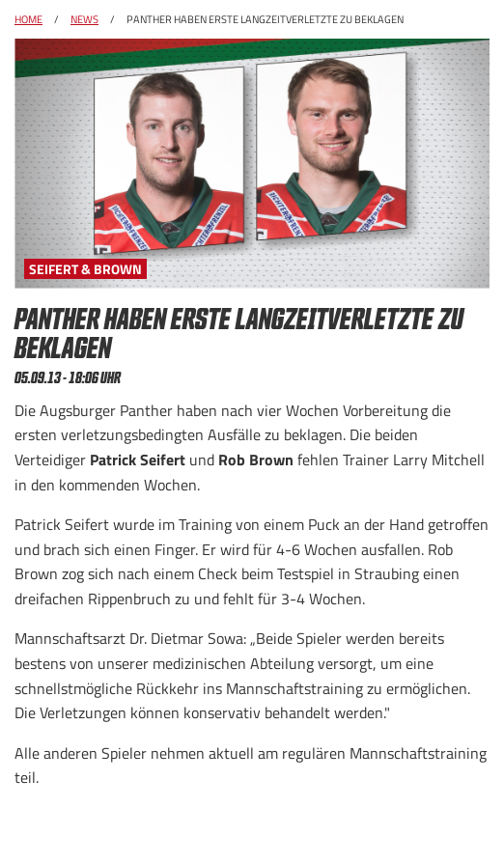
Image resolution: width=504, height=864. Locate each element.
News (84, 19)
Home (28, 19)
